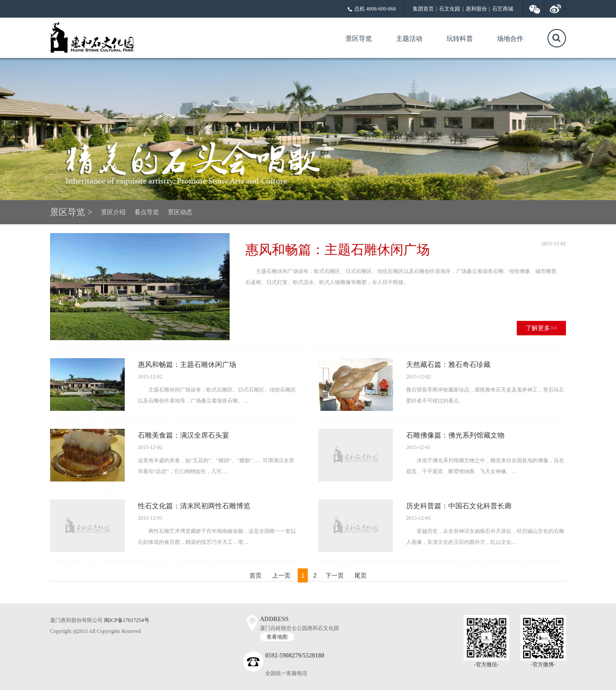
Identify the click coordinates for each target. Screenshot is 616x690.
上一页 (281, 575)
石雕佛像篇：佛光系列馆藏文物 (455, 435)
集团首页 (423, 9)
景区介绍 (113, 212)
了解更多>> (541, 328)
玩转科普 (460, 39)
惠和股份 (476, 9)
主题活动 (409, 39)
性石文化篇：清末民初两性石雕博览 (194, 506)
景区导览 (359, 39)
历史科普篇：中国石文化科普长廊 (459, 506)
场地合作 (510, 39)
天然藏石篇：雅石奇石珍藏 (448, 365)
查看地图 (277, 637)
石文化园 (450, 9)
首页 (256, 575)
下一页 (335, 575)
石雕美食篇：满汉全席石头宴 (184, 435)
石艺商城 (503, 9)
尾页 (360, 575)
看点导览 (147, 212)
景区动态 (180, 212)
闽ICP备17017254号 (127, 620)
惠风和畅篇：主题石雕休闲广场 (338, 250)
